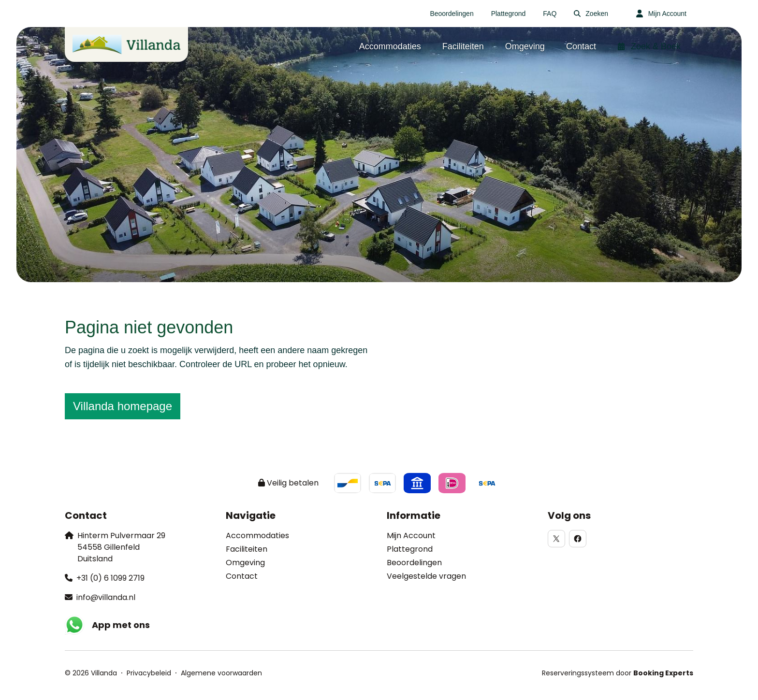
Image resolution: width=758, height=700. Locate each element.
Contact (242, 576)
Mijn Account (411, 536)
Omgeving (245, 563)
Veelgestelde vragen (426, 576)
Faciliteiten (247, 549)
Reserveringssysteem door (618, 673)
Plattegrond (410, 549)
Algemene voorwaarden (221, 673)
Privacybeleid (149, 673)
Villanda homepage (123, 406)
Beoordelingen (414, 563)
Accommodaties (257, 536)
